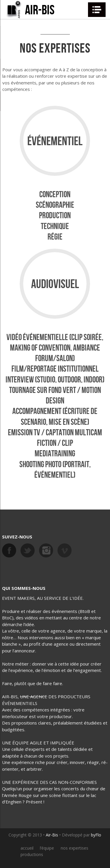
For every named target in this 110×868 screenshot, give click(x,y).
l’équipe (47, 848)
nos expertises (75, 848)
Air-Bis (52, 835)
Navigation (97, 10)
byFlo (96, 835)
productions (32, 854)
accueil (27, 848)
